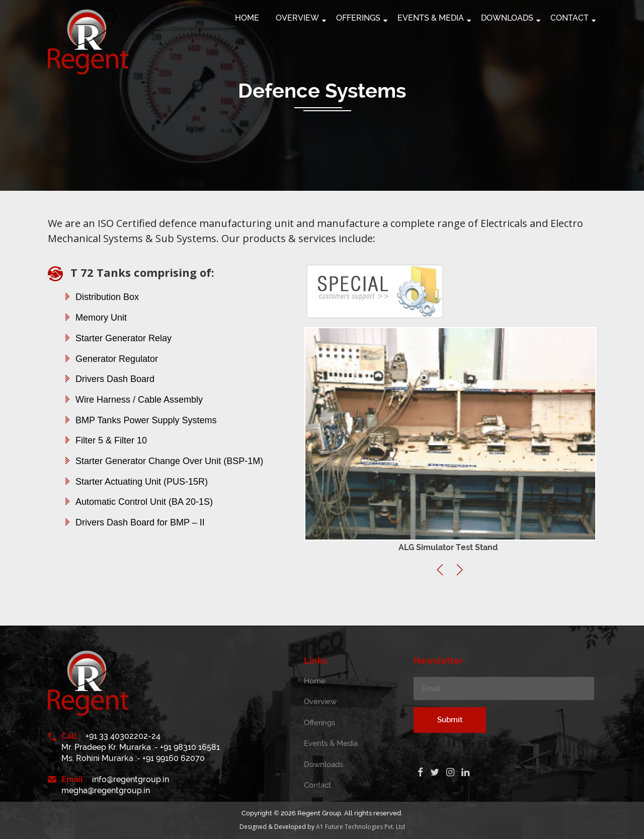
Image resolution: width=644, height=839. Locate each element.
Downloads (324, 765)
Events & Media (331, 743)
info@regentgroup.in (131, 779)
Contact (317, 785)
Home (315, 681)
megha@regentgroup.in (106, 790)
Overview (320, 702)
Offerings (319, 723)
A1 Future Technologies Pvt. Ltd (360, 827)
